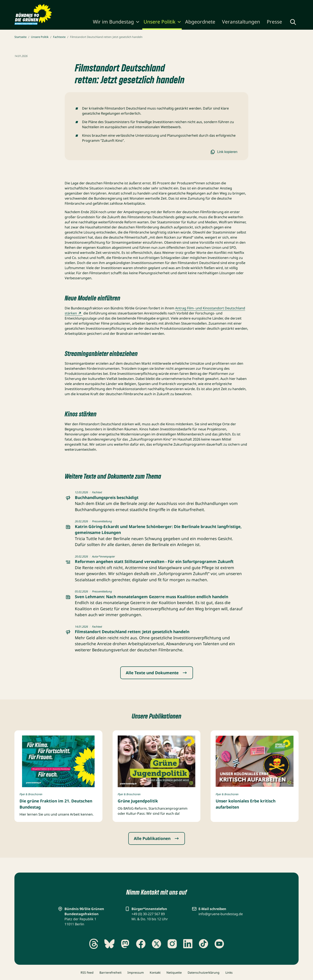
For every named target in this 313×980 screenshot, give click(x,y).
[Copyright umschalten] (90, 783)
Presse (274, 22)
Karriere (195, 5)
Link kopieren (224, 152)
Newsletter (214, 5)
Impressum (136, 972)
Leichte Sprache (282, 5)
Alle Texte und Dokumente (157, 673)
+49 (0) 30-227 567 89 (148, 914)
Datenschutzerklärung (204, 972)
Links (229, 972)
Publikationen (174, 5)
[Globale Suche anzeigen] (293, 22)
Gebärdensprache (247, 5)
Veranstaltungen (241, 22)
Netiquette (174, 972)
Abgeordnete (200, 22)
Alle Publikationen (157, 838)
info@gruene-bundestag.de (221, 914)
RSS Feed (87, 972)
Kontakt (155, 972)
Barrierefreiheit (110, 972)
